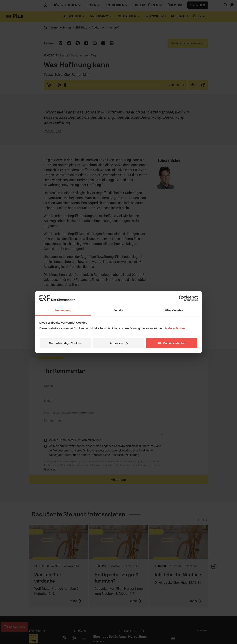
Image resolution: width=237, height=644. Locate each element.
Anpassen (119, 343)
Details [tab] (118, 310)
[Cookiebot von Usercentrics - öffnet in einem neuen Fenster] (182, 298)
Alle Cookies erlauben (172, 343)
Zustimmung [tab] (63, 310)
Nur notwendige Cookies (65, 343)
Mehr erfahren (175, 328)
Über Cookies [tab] (174, 310)
